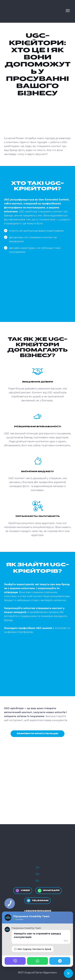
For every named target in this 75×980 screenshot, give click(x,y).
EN (38, 874)
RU (37, 881)
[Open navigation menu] (68, 11)
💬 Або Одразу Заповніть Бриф (33, 949)
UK (37, 867)
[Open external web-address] (37, 762)
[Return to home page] (17, 11)
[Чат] (68, 973)
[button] (37, 734)
